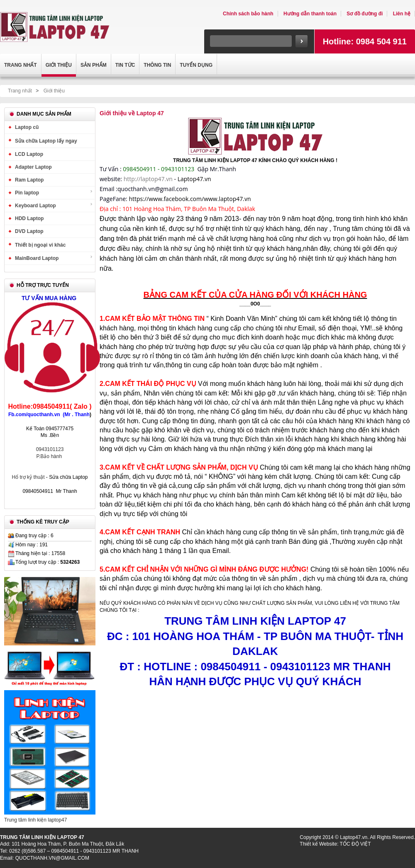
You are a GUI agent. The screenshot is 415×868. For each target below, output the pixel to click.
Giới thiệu (54, 91)
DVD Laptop (29, 231)
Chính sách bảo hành (248, 14)
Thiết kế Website (318, 844)
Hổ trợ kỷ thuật (29, 477)
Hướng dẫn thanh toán (310, 14)
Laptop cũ (27, 127)
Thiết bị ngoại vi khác (40, 245)
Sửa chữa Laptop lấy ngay (46, 141)
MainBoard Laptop (54, 258)
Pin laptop (54, 192)
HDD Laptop (29, 218)
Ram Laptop (29, 180)
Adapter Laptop (33, 167)
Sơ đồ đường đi (365, 14)
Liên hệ (402, 14)
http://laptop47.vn (148, 179)
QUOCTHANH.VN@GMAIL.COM (52, 858)
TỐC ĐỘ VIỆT (355, 844)
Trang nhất (20, 91)
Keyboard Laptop (54, 205)
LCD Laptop (29, 154)
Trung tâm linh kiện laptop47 (35, 820)
